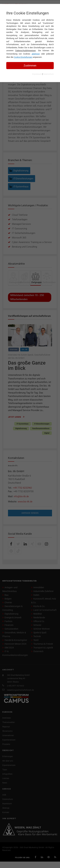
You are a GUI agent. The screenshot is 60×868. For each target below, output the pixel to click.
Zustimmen (30, 66)
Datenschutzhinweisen (26, 51)
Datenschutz (48, 74)
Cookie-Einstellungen (23, 57)
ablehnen (36, 54)
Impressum (37, 74)
